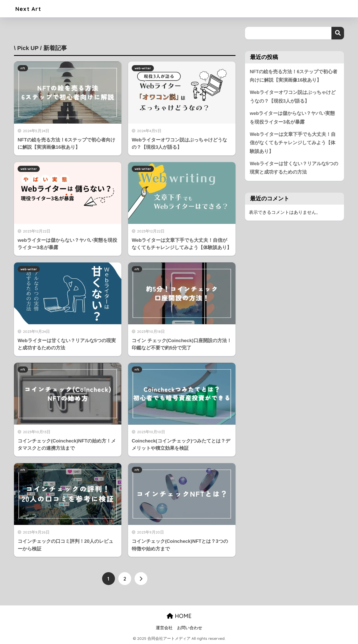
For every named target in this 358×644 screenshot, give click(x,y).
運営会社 (164, 628)
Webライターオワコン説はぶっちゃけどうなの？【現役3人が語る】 (293, 97)
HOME (179, 616)
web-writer (143, 68)
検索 (338, 33)
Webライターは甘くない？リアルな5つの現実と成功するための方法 (294, 169)
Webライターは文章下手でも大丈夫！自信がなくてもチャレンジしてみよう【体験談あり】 (293, 143)
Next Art (30, 9)
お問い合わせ (190, 628)
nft (23, 68)
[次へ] (141, 579)
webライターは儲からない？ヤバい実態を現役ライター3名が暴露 (292, 118)
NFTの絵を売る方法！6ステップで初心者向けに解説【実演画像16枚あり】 (294, 76)
